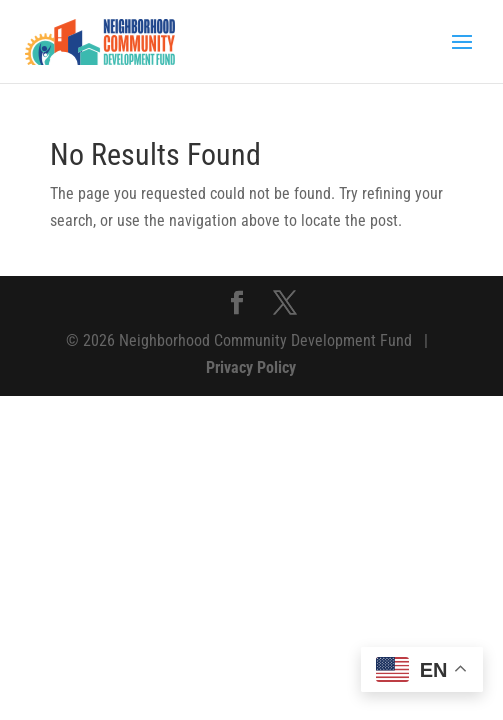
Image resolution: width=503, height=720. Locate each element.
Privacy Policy (251, 367)
